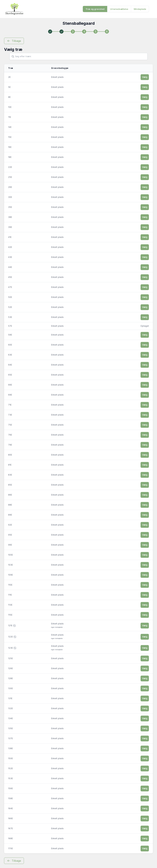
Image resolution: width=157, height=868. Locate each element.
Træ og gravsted (95, 9)
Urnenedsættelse (119, 9)
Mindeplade (140, 9)
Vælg (145, 77)
